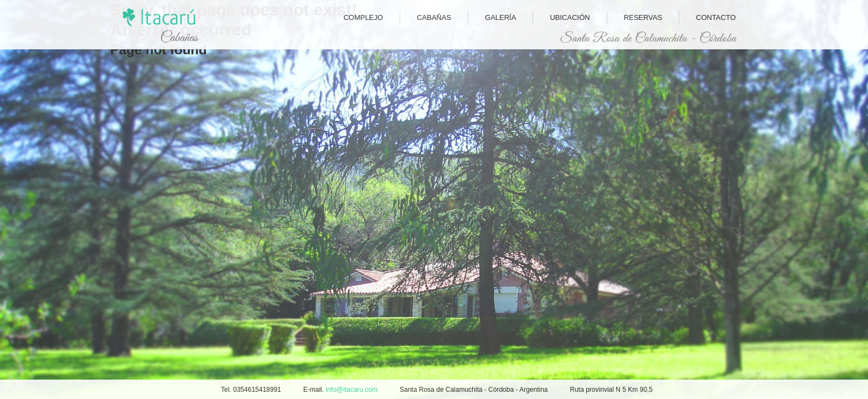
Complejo (363, 17)
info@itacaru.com (352, 390)
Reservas (643, 17)
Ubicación (570, 17)
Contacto (716, 17)
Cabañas (434, 17)
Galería (500, 17)
